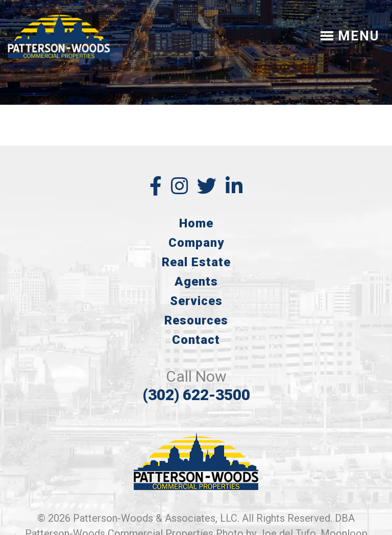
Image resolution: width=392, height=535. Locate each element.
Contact (196, 340)
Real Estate (196, 262)
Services (196, 301)
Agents (196, 282)
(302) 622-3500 (196, 395)
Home (196, 223)
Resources (196, 320)
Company (196, 243)
